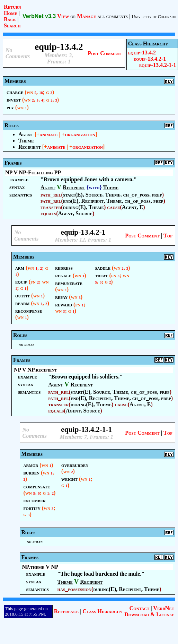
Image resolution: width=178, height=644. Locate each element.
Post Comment (105, 53)
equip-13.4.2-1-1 (158, 65)
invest (14, 100)
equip (21, 282)
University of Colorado (154, 16)
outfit (23, 295)
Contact (140, 608)
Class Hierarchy (102, 611)
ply (10, 107)
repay (61, 297)
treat (101, 275)
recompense (29, 311)
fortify (32, 508)
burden (32, 473)
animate (48, 134)
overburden (75, 465)
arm (20, 268)
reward (64, 304)
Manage (87, 16)
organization (80, 134)
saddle (103, 268)
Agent (26, 134)
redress (64, 268)
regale (63, 275)
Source (94, 195)
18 (41, 93)
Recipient (30, 147)
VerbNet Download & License (149, 611)
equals (48, 213)
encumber (35, 500)
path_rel (51, 195)
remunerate (69, 283)
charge (15, 92)
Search (12, 25)
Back (10, 19)
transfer (51, 207)
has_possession (74, 589)
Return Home (12, 10)
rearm (23, 303)
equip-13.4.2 (142, 53)
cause (113, 207)
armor (31, 465)
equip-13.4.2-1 (150, 59)
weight (69, 479)
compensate (37, 486)
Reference (66, 611)
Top (168, 236)
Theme (26, 141)
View (63, 16)
